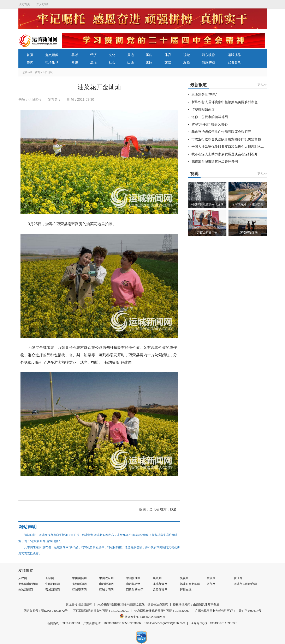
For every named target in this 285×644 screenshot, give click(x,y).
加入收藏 (42, 4)
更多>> (262, 85)
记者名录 (234, 62)
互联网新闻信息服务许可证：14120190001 (101, 611)
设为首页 (24, 4)
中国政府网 (106, 578)
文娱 (168, 62)
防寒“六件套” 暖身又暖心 (210, 124)
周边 (131, 55)
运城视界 (234, 55)
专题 (75, 62)
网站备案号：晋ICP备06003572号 (46, 611)
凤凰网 (157, 578)
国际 (149, 62)
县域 (75, 55)
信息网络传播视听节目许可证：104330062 (162, 611)
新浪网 (238, 578)
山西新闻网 (106, 584)
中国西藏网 (53, 584)
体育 (168, 55)
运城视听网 (79, 590)
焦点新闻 (52, 55)
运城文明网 (106, 590)
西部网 (211, 584)
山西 (131, 62)
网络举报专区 (135, 590)
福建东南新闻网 (190, 584)
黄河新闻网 (79, 584)
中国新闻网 (133, 578)
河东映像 (208, 55)
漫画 (186, 62)
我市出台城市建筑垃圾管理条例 (215, 162)
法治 (93, 62)
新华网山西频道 (29, 584)
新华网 (50, 578)
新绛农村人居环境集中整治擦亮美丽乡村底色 (225, 102)
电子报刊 (52, 62)
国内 (149, 55)
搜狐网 (211, 578)
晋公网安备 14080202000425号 (142, 617)
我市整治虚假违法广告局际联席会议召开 (221, 132)
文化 (112, 55)
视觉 (186, 55)
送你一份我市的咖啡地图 (210, 117)
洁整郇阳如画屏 (203, 109)
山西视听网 (133, 584)
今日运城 (48, 72)
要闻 (30, 62)
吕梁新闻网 (160, 590)
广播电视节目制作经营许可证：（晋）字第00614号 (228, 611)
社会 (112, 62)
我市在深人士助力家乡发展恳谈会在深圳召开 (225, 154)
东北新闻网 (160, 584)
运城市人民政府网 (245, 584)
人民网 (23, 578)
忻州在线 (186, 590)
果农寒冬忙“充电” (204, 95)
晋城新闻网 (53, 590)
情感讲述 (208, 62)
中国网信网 (79, 578)
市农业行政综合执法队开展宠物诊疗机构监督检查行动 (231, 139)
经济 (93, 55)
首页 (30, 55)
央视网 (184, 578)
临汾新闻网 (26, 590)
